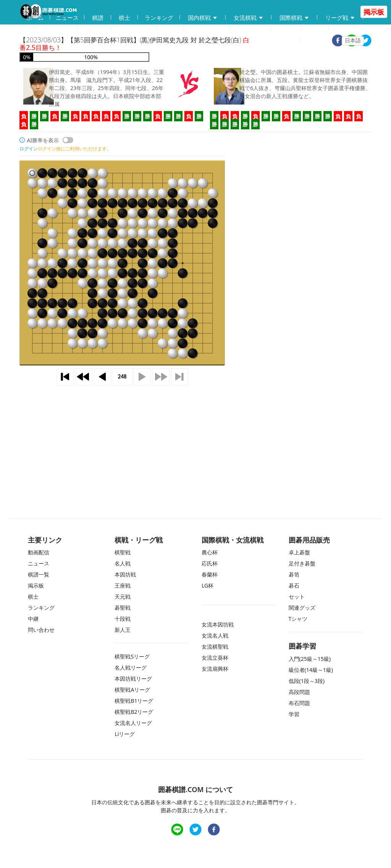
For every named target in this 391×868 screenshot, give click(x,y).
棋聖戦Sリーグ (132, 656)
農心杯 (210, 552)
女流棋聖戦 (215, 647)
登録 (290, 40)
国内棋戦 (203, 18)
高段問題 (299, 692)
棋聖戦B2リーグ (134, 712)
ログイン (321, 40)
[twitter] (365, 41)
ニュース (67, 18)
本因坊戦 (125, 574)
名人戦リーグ (131, 668)
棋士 (124, 18)
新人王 (123, 630)
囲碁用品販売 (48, 29)
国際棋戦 (294, 18)
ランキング (159, 18)
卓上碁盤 (299, 552)
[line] (177, 830)
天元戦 (123, 597)
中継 (315, 29)
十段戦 (123, 619)
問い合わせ (251, 29)
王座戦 (123, 585)
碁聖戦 (123, 608)
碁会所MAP (134, 29)
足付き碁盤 (302, 563)
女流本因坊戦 (218, 624)
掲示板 (287, 29)
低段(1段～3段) (307, 681)
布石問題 (299, 703)
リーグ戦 (340, 18)
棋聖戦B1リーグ (134, 701)
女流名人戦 (215, 635)
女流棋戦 (249, 18)
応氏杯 (210, 563)
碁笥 (294, 574)
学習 (170, 29)
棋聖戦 (123, 552)
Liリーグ (125, 734)
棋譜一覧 (39, 574)
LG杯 (208, 585)
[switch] (68, 140)
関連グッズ (302, 608)
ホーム (35, 18)
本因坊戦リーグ (133, 679)
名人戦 (123, 563)
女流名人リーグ (133, 723)
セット (297, 597)
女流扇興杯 (215, 669)
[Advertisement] (195, 441)
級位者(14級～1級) (311, 670)
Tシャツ (298, 619)
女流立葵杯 (215, 658)
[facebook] (214, 830)
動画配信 (94, 29)
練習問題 (207, 29)
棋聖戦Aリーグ (132, 690)
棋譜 (98, 18)
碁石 (294, 585)
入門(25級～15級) (310, 659)
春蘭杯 (210, 574)
